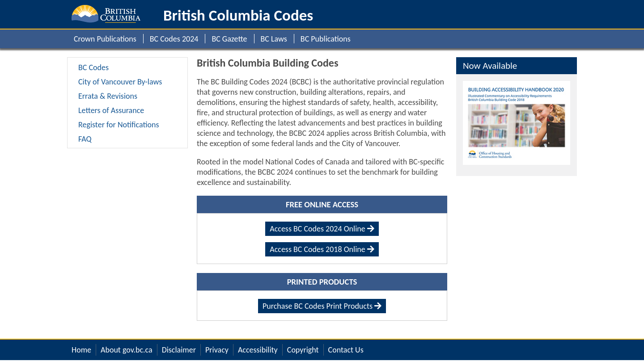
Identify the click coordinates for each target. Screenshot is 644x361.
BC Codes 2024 (174, 39)
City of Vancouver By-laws (120, 82)
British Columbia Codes (238, 15)
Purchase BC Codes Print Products (322, 306)
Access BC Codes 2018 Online (322, 249)
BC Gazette (229, 39)
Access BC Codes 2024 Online (322, 229)
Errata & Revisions (108, 96)
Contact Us (346, 350)
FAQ (85, 139)
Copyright (303, 350)
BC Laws (274, 39)
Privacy (217, 350)
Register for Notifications (119, 124)
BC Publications (326, 39)
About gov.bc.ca (127, 350)
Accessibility (258, 350)
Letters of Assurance (111, 110)
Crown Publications (105, 39)
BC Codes (93, 67)
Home (81, 350)
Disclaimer (179, 350)
